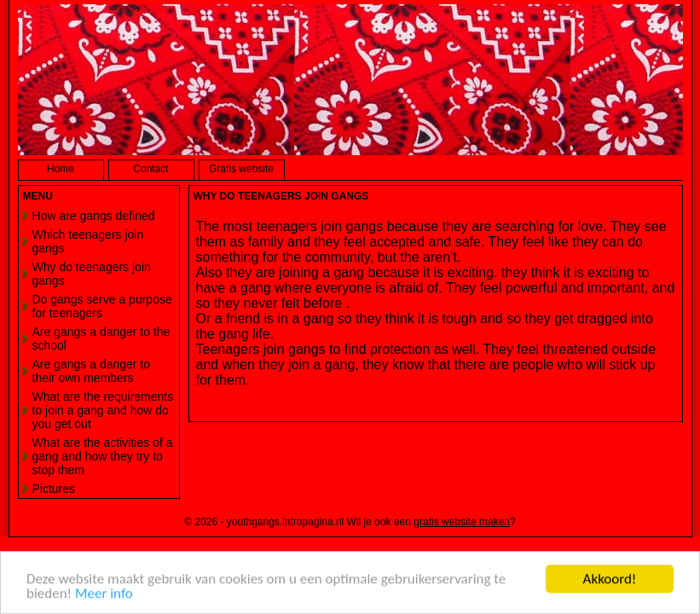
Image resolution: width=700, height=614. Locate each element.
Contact (150, 169)
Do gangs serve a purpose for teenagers (102, 306)
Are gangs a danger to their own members (92, 371)
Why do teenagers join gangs (92, 274)
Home (61, 169)
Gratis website (241, 169)
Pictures (54, 489)
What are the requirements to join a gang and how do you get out (103, 410)
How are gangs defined (94, 216)
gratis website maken (462, 522)
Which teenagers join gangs (88, 241)
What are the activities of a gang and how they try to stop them (103, 456)
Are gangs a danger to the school (101, 339)
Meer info (104, 594)
